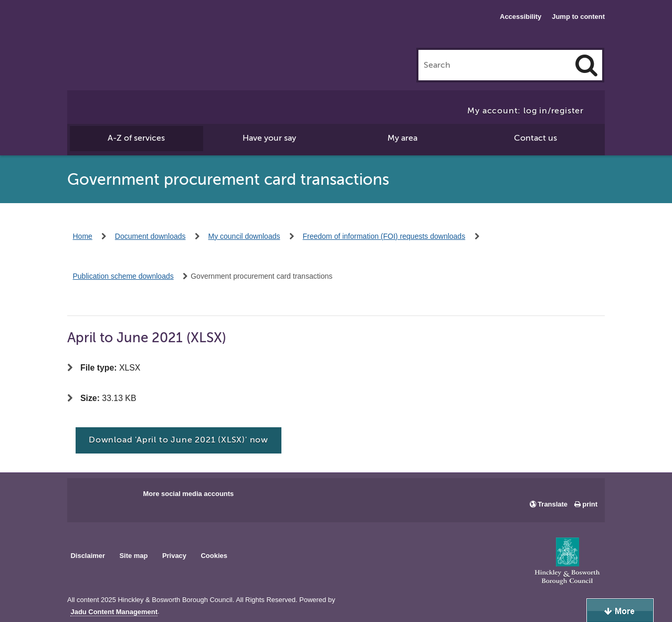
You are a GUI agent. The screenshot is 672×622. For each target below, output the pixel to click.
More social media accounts (188, 494)
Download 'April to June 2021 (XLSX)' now (178, 440)
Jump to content (578, 17)
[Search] (586, 65)
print (590, 504)
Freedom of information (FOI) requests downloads (384, 236)
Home (83, 236)
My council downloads (244, 236)
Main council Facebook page (86, 497)
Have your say (269, 138)
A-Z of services (136, 138)
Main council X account (119, 497)
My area (402, 138)
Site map (133, 556)
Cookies (214, 556)
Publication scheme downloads (123, 276)
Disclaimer (88, 556)
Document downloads (150, 236)
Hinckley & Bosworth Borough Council (128, 29)
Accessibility (521, 17)
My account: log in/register (526, 111)
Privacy (174, 556)
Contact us (535, 138)
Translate (553, 504)
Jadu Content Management (114, 612)
